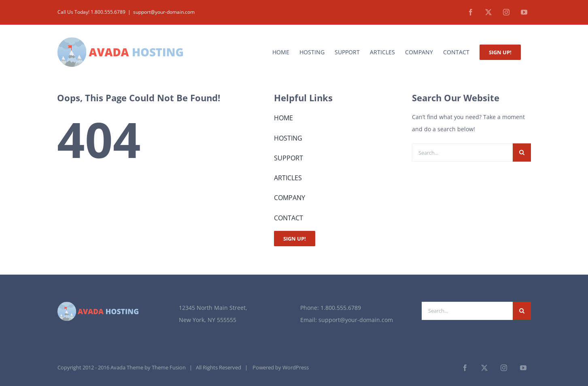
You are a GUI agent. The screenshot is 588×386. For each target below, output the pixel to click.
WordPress (296, 367)
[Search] (522, 152)
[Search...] (462, 152)
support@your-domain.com (164, 12)
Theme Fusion (169, 367)
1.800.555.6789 (341, 308)
